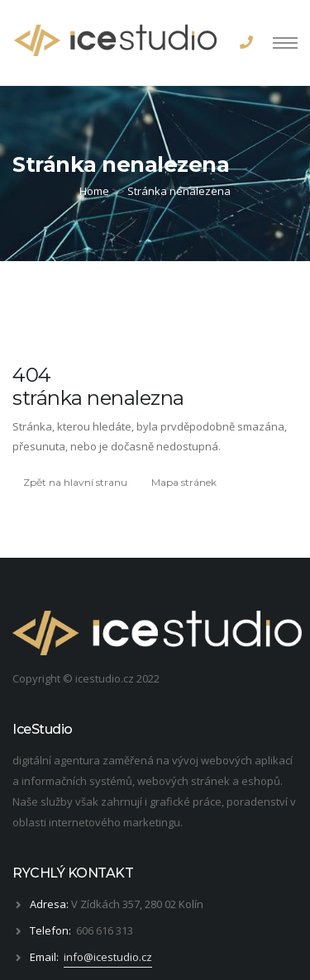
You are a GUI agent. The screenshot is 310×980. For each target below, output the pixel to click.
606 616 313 (105, 930)
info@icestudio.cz (108, 957)
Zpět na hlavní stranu (75, 482)
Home (94, 191)
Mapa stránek (184, 482)
